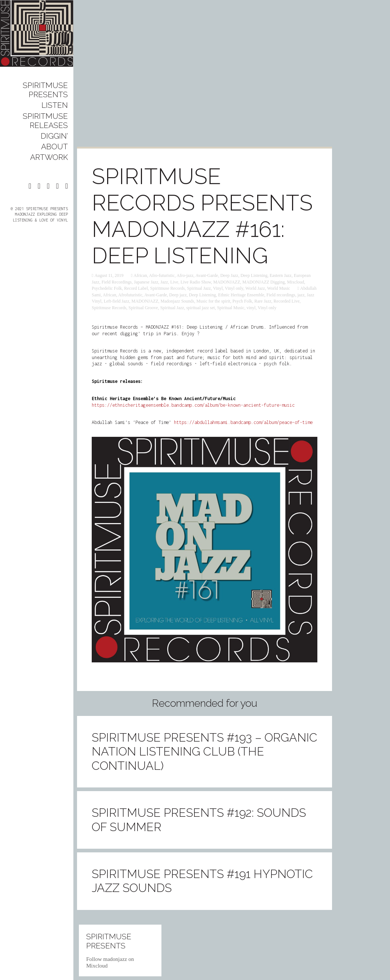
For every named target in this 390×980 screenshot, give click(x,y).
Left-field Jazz (117, 301)
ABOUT (54, 147)
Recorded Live (287, 301)
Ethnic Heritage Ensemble (241, 295)
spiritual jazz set (201, 308)
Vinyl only (234, 288)
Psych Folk (243, 301)
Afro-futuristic (162, 275)
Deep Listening (254, 275)
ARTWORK (49, 157)
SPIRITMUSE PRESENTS (45, 90)
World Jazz (255, 288)
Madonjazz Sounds (178, 301)
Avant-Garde (207, 275)
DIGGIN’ (54, 136)
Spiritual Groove (143, 308)
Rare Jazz (263, 301)
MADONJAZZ (227, 282)
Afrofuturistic (130, 295)
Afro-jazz (185, 275)
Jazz (164, 282)
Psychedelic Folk (107, 288)
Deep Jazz (229, 275)
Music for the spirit (213, 301)
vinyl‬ (251, 308)
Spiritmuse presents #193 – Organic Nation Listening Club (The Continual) (205, 752)
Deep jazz (178, 295)
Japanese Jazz (146, 282)
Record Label (136, 288)
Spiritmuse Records (167, 288)
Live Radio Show (196, 282)
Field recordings (281, 295)
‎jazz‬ (301, 295)
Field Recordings (117, 282)
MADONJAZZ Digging (264, 282)
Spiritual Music (231, 308)
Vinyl (218, 288)
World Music (279, 288)
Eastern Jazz (281, 275)
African (140, 275)
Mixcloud (296, 282)
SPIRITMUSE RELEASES (45, 121)
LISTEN (55, 105)
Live (174, 282)
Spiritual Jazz (199, 288)
